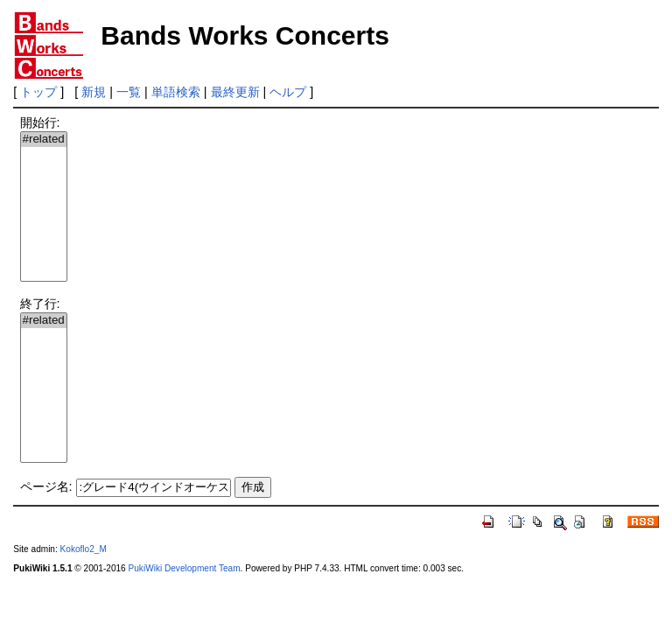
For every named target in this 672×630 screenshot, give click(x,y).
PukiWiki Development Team (185, 568)
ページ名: (46, 486)
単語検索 (176, 92)
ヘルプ (288, 92)
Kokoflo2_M (84, 549)
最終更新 (235, 92)
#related (44, 140)
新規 (94, 92)
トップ (38, 92)
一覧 (129, 92)
